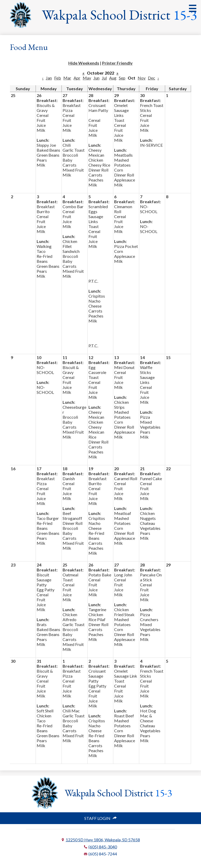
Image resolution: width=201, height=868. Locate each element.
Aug (113, 78)
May (87, 78)
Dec (152, 78)
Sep (122, 78)
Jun (96, 78)
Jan (49, 78)
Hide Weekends (84, 63)
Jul (104, 78)
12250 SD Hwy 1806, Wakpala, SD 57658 (103, 840)
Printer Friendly (117, 63)
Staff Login (100, 818)
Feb (58, 78)
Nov (142, 78)
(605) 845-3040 (103, 847)
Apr (77, 78)
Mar (67, 78)
